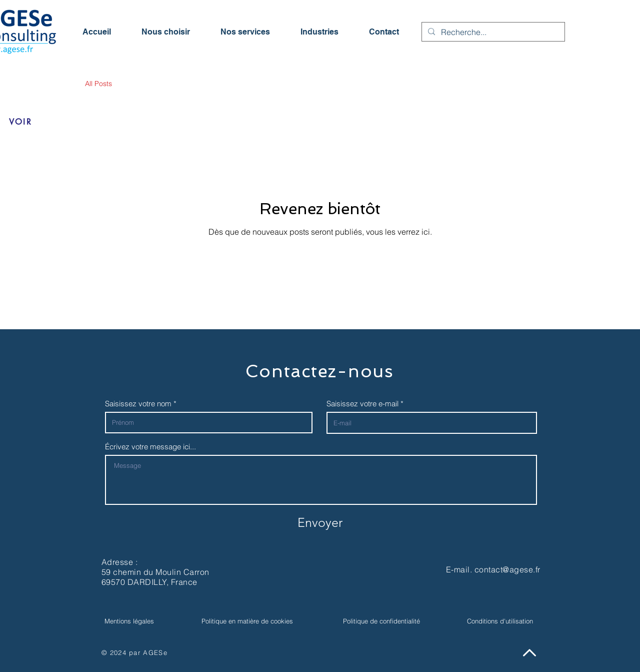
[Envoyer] (320, 522)
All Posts (98, 84)
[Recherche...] (492, 32)
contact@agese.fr (507, 569)
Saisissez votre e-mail (362, 404)
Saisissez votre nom (138, 404)
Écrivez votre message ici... (150, 447)
